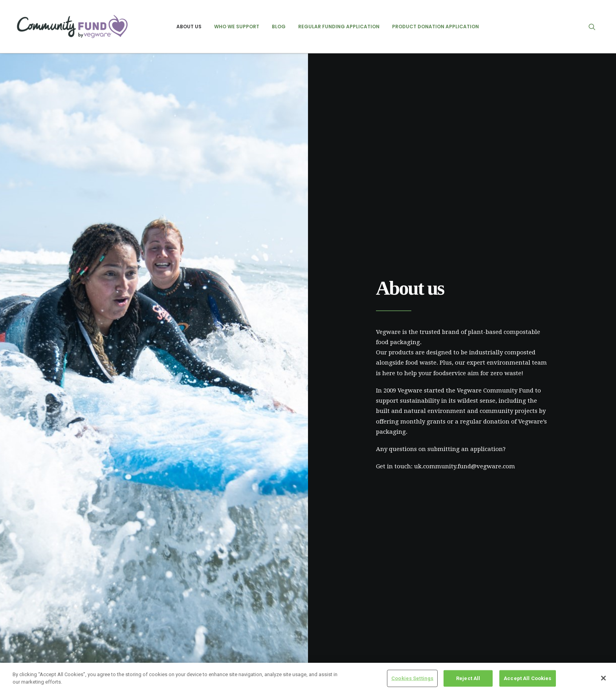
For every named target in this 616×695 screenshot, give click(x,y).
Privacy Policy (187, 615)
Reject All (468, 678)
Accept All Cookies (527, 678)
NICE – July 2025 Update (347, 613)
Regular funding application (339, 27)
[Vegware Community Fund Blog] (72, 27)
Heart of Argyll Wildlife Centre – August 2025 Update (383, 650)
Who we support (237, 27)
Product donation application (435, 27)
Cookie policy (186, 629)
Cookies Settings (412, 678)
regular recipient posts (501, 653)
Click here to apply (113, 473)
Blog (279, 27)
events (481, 615)
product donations (496, 640)
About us (189, 27)
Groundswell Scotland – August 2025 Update (373, 638)
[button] (596, 27)
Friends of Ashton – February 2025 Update (370, 625)
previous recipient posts (504, 627)
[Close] (603, 678)
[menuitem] (189, 27)
